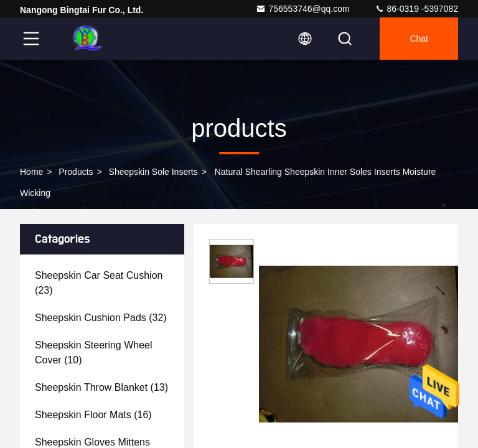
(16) (93, 415)
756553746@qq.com (302, 9)
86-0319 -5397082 (416, 9)
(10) (94, 352)
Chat (419, 39)
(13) (101, 387)
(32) (101, 318)
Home (31, 172)
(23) (99, 283)
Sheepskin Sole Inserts (153, 172)
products (76, 172)
